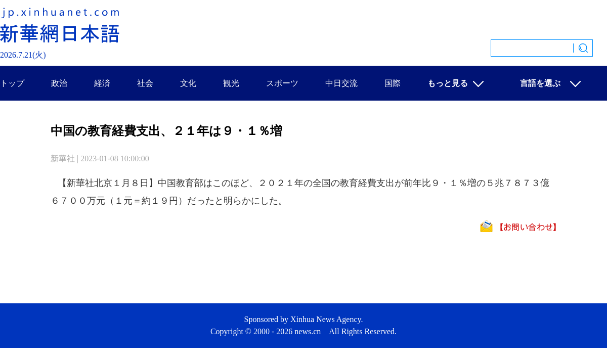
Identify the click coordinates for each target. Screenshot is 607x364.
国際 (393, 83)
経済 (102, 83)
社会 (145, 83)
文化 (188, 83)
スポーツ (282, 83)
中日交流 (341, 83)
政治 (59, 83)
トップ (12, 83)
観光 (231, 83)
